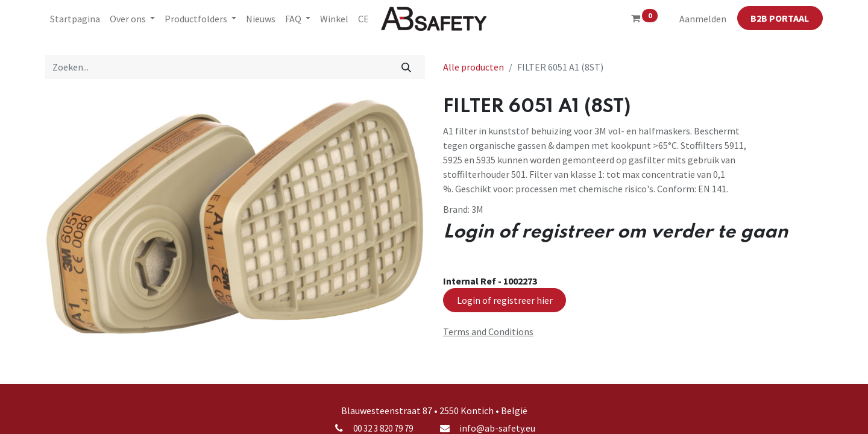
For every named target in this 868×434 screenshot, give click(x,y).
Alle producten (473, 67)
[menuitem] (75, 19)
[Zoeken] (407, 67)
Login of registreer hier (505, 300)
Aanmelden (703, 19)
